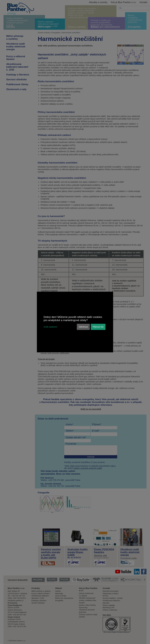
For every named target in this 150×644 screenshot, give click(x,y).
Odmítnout (83, 327)
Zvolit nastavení (50, 327)
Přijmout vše (98, 327)
